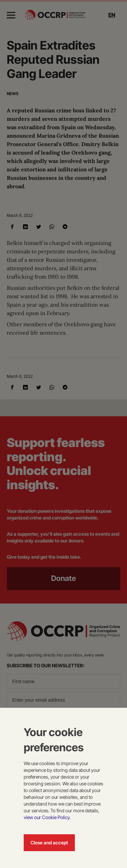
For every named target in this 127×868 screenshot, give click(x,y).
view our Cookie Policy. (47, 817)
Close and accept (49, 843)
